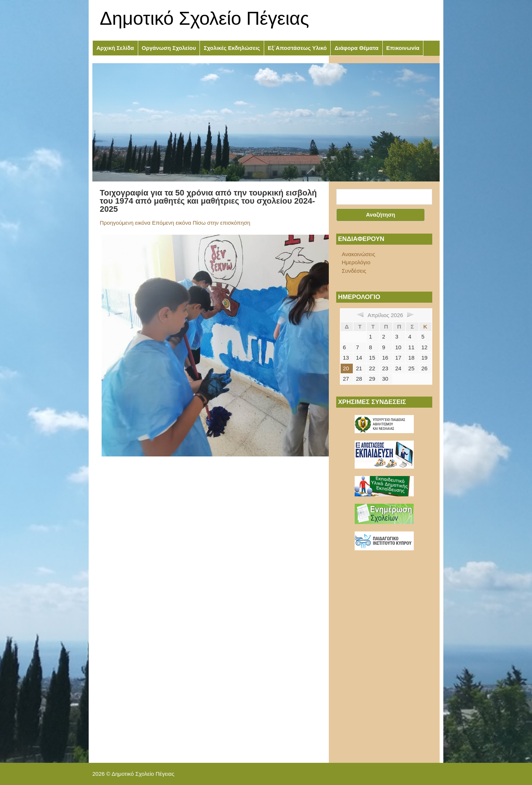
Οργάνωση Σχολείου (169, 48)
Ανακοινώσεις (359, 254)
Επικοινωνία (403, 48)
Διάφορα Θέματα (356, 48)
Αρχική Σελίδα (115, 48)
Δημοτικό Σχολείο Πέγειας (204, 18)
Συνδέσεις (354, 271)
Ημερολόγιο (356, 262)
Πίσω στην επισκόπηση (222, 223)
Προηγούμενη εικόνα (125, 223)
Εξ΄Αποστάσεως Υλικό (297, 48)
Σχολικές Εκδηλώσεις (232, 48)
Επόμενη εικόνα (171, 223)
